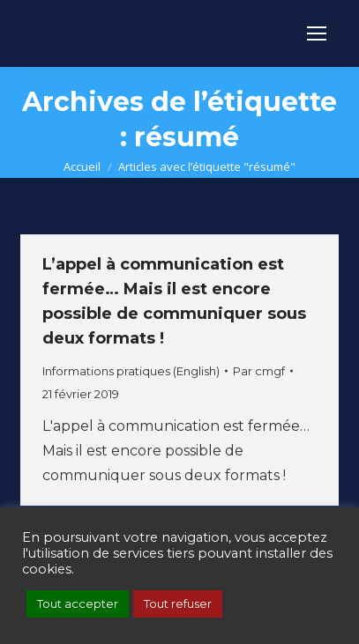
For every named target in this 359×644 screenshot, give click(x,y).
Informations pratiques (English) (131, 371)
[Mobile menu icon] (317, 33)
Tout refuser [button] (178, 603)
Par (259, 371)
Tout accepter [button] (78, 603)
